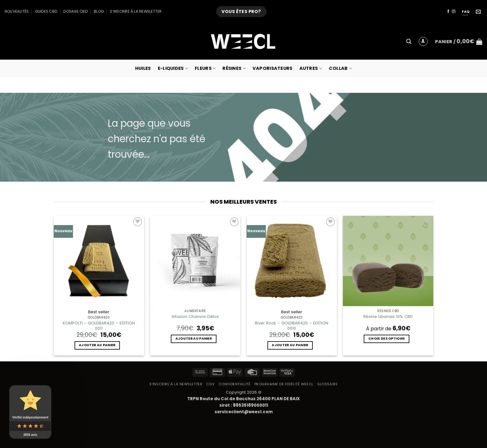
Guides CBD (46, 11)
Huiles (143, 68)
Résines (234, 68)
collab (340, 68)
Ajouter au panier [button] (97, 345)
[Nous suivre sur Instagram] (454, 11)
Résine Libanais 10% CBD (388, 317)
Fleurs (205, 68)
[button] (409, 41)
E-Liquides (173, 68)
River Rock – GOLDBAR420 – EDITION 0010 (292, 326)
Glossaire (327, 384)
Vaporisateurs (273, 68)
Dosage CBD (75, 11)
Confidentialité (234, 384)
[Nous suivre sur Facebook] (448, 11)
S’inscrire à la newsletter (136, 11)
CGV (211, 384)
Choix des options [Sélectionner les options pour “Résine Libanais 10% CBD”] (387, 339)
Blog (99, 11)
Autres (311, 68)
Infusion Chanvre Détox (195, 317)
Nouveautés (17, 11)
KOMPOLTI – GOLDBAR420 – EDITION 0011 (99, 326)
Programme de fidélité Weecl (284, 384)
